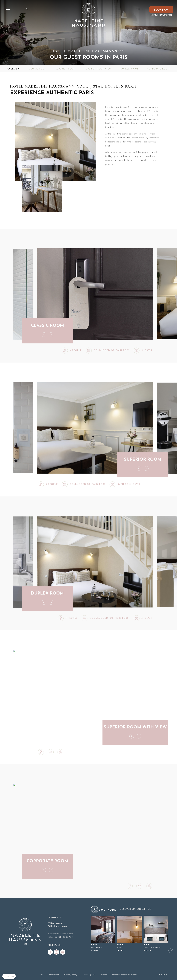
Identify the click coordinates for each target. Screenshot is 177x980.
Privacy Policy (71, 975)
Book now (161, 10)
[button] (171, 951)
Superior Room (66, 69)
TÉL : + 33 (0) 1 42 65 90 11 (60, 937)
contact (28, 10)
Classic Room (38, 69)
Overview (14, 69)
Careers (103, 975)
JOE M (129, 934)
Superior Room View (98, 69)
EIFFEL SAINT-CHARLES (156, 934)
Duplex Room (129, 69)
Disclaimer (54, 975)
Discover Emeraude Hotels (125, 975)
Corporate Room (158, 69)
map (19, 10)
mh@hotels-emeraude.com (37, 10)
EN (137, 9)
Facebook (50, 952)
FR (142, 9)
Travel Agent (88, 975)
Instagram (56, 952)
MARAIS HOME (103, 934)
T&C (42, 975)
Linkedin (63, 952)
